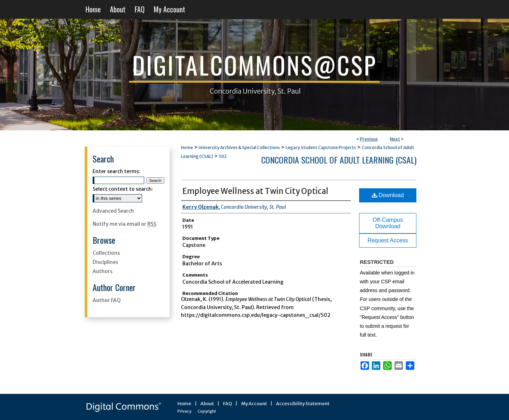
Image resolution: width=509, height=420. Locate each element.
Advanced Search (113, 211)
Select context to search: (123, 189)
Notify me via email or (124, 224)
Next (395, 139)
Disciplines (105, 262)
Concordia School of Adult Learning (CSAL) (339, 160)
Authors (103, 271)
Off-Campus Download (388, 223)
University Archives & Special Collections (239, 147)
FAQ (227, 404)
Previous (369, 139)
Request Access (388, 240)
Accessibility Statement (303, 404)
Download (388, 195)
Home (187, 147)
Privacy (184, 411)
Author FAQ (107, 300)
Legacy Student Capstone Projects (321, 147)
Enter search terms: (116, 171)
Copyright (207, 411)
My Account (254, 404)
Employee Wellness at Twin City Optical (255, 191)
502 (223, 156)
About (207, 404)
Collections (106, 253)
